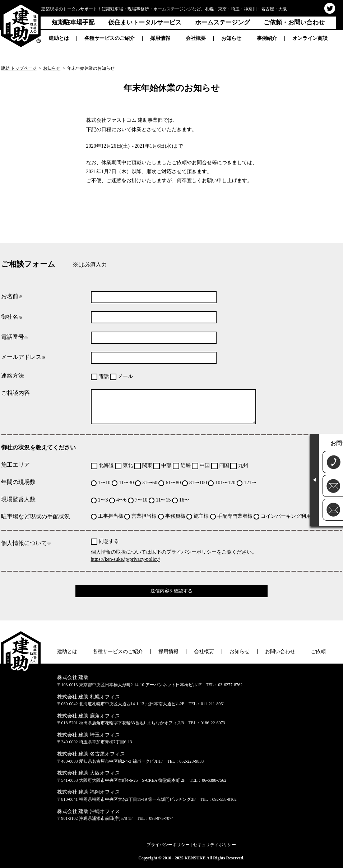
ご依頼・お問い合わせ (294, 22)
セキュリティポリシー (214, 845)
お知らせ (231, 38)
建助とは (59, 38)
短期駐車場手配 (73, 22)
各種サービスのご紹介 (110, 38)
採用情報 (160, 38)
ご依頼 (318, 652)
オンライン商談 (310, 38)
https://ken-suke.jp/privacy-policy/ (126, 559)
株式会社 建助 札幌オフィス (89, 697)
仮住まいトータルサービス (145, 22)
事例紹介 (267, 38)
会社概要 (196, 38)
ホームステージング (223, 22)
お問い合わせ (280, 652)
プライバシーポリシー (168, 845)
